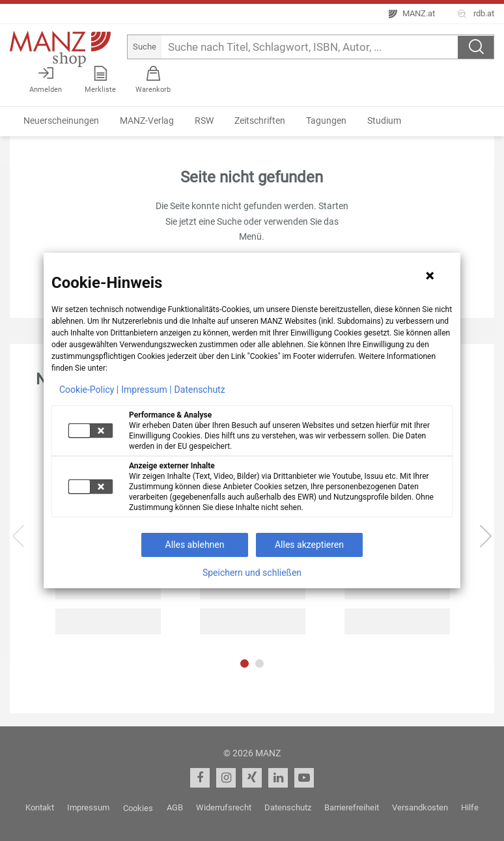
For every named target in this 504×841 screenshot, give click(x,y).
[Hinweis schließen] (430, 276)
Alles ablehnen (195, 545)
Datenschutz (200, 390)
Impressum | (146, 390)
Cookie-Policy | (89, 390)
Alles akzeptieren (309, 545)
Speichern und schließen (252, 573)
